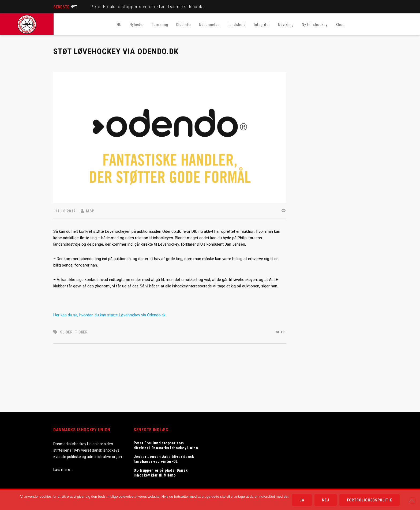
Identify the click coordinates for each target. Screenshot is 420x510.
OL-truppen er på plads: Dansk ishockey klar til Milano (161, 473)
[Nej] (413, 501)
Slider (66, 332)
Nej (326, 500)
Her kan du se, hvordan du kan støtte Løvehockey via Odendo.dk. (110, 315)
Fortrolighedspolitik (370, 500)
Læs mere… (63, 470)
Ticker (81, 332)
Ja (302, 500)
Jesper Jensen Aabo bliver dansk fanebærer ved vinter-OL (164, 459)
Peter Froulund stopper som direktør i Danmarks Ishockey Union (156, 7)
